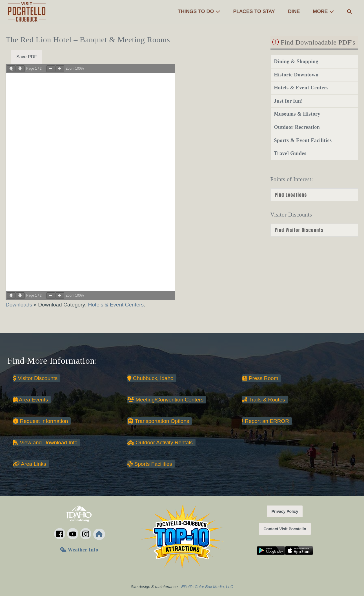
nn (314, 230)
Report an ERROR (266, 421)
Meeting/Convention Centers (165, 400)
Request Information (40, 421)
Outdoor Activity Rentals (160, 442)
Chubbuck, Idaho (150, 378)
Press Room (260, 378)
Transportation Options (158, 421)
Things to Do (199, 11)
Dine (294, 11)
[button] (349, 12)
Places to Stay (254, 11)
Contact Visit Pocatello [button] (285, 529)
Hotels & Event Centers (116, 305)
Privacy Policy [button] (285, 511)
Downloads (20, 305)
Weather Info (79, 550)
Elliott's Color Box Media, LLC (207, 587)
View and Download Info (45, 442)
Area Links (30, 464)
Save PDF (27, 57)
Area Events (30, 400)
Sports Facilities (150, 464)
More (324, 11)
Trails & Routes (264, 400)
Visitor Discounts (35, 378)
